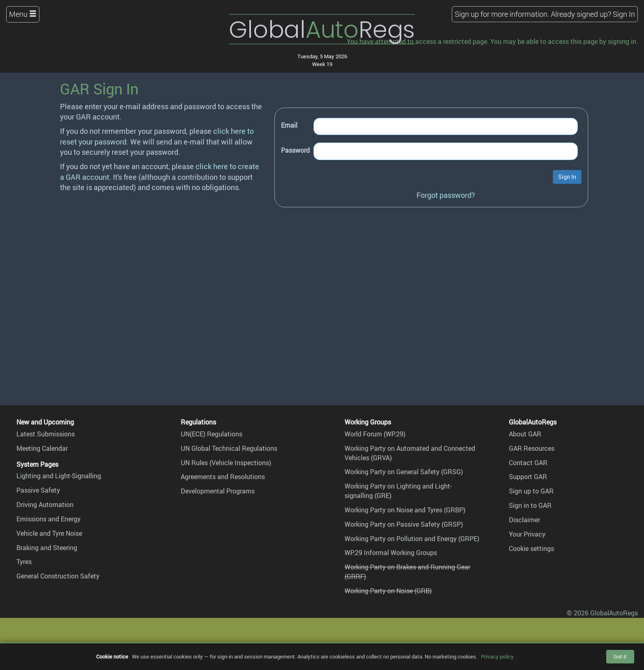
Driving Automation (45, 505)
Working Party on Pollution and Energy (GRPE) (412, 539)
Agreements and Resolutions (223, 477)
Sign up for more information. (502, 14)
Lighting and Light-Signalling (59, 476)
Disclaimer (524, 520)
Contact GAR (528, 463)
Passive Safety (38, 490)
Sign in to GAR (530, 505)
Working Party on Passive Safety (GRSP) (404, 524)
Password (295, 150)
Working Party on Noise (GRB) (388, 591)
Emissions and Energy (48, 519)
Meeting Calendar (42, 448)
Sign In (624, 14)
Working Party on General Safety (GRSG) (404, 472)
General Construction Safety (58, 576)
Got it (620, 656)
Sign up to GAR (531, 491)
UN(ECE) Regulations (212, 434)
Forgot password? (446, 195)
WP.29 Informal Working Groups (391, 553)
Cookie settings (531, 548)
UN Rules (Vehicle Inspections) (226, 463)
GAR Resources (532, 448)
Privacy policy (497, 656)
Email (289, 125)
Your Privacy (527, 534)
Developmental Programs (218, 491)
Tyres (24, 562)
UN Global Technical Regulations (229, 448)
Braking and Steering (47, 548)
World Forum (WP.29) (375, 434)
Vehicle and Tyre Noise (49, 533)
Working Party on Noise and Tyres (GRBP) (405, 510)
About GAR (525, 434)
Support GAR (528, 477)
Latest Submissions (46, 434)
